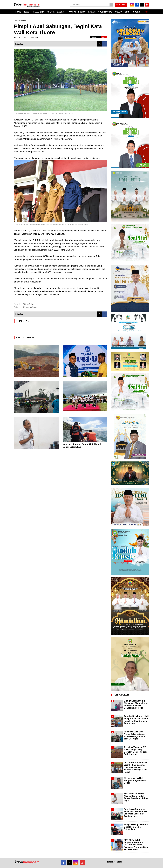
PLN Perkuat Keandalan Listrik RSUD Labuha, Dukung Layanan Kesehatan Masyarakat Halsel (136, 767)
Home (16, 21)
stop (104, 37)
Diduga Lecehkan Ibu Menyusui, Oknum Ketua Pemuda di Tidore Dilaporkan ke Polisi (136, 704)
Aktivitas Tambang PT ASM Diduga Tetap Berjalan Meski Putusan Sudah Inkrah (136, 751)
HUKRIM (72, 12)
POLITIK (51, 12)
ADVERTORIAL (105, 12)
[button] (146, 11)
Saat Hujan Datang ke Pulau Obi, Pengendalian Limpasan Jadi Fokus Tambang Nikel (136, 813)
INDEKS (136, 12)
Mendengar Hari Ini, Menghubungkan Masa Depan (135, 781)
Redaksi (111, 862)
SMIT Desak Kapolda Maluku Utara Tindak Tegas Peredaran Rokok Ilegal (136, 797)
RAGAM (92, 12)
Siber (120, 862)
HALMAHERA (38, 12)
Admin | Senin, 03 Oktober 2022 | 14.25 (26, 38)
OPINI (127, 12)
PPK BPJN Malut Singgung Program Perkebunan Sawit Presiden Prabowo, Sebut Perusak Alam (137, 845)
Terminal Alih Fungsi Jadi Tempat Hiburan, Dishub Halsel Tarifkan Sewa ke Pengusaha (136, 720)
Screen (121, 4)
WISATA (118, 12)
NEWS (26, 12)
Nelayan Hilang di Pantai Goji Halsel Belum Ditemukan (136, 827)
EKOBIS (82, 12)
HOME (18, 12)
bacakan (96, 37)
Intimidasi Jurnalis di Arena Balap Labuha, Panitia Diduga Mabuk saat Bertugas (135, 735)
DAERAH (61, 12)
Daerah (23, 21)
